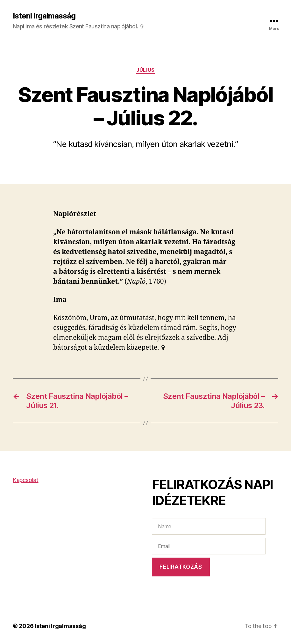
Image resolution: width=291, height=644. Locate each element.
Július (145, 70)
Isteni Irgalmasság (44, 16)
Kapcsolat (26, 480)
